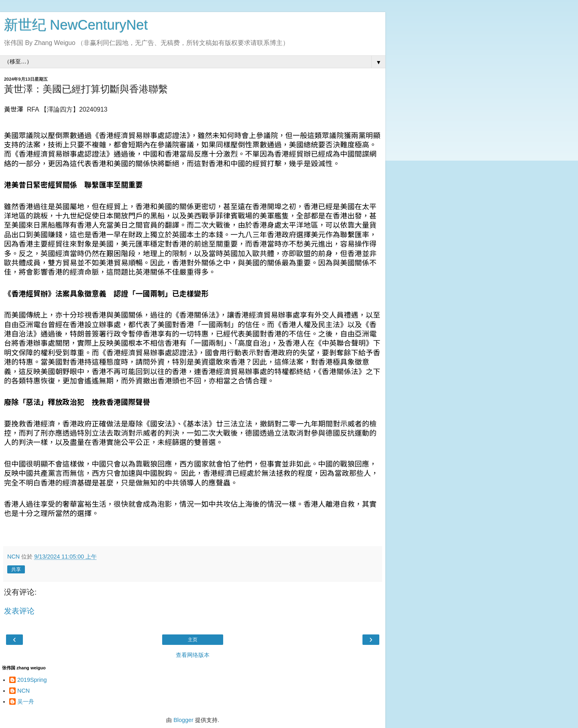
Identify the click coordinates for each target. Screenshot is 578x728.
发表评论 (19, 611)
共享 (16, 569)
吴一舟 (26, 701)
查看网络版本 (193, 655)
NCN (23, 691)
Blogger (183, 720)
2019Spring (32, 680)
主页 (193, 640)
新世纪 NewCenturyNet (76, 25)
